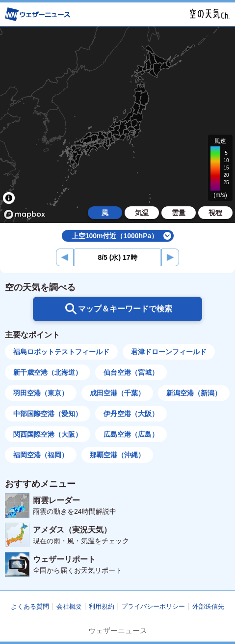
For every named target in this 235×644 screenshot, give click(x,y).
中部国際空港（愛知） (48, 414)
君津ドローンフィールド (169, 352)
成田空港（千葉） (117, 393)
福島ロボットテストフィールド (61, 352)
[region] (117, 125)
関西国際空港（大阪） (48, 434)
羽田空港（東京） (41, 393)
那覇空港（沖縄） (117, 455)
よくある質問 (30, 606)
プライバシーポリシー (153, 606)
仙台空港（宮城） (131, 372)
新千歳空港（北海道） (48, 372)
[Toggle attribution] (9, 198)
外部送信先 (208, 606)
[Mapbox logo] (25, 214)
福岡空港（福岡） (41, 455)
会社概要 (69, 606)
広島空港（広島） (131, 434)
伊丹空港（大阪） (131, 414)
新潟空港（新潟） (194, 393)
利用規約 (102, 606)
